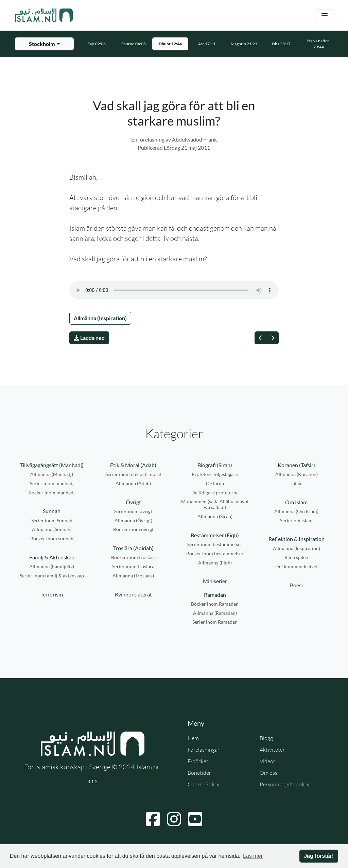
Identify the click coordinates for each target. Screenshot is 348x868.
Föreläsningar (204, 750)
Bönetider (199, 773)
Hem (193, 738)
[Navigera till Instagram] (174, 819)
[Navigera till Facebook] (153, 819)
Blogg (266, 738)
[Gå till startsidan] (44, 15)
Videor (267, 761)
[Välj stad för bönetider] (44, 44)
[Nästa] (273, 338)
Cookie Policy (204, 784)
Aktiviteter (272, 750)
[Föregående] (261, 338)
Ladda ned (89, 338)
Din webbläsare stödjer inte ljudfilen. (174, 290)
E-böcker (198, 761)
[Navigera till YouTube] (195, 819)
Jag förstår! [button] (319, 856)
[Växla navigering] (325, 15)
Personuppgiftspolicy (285, 784)
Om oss (268, 773)
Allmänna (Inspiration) (100, 318)
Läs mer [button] (253, 856)
